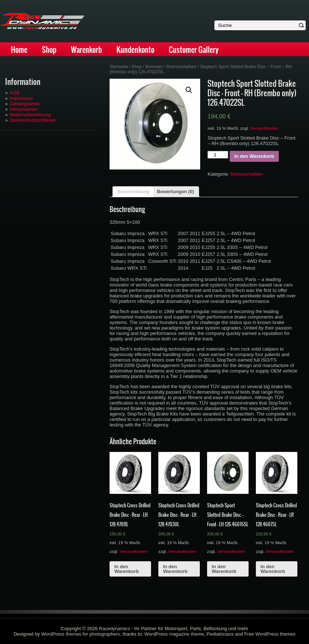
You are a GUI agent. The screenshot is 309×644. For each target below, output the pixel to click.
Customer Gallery (194, 50)
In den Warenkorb (254, 156)
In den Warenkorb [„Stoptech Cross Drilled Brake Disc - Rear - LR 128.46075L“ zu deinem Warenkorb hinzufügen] (273, 569)
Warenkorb (86, 50)
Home (19, 50)
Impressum (21, 98)
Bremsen (154, 67)
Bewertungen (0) (175, 192)
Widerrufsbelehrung (30, 115)
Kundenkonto (135, 50)
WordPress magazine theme (174, 634)
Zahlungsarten (25, 104)
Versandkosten (264, 128)
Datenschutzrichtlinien (33, 120)
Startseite (119, 67)
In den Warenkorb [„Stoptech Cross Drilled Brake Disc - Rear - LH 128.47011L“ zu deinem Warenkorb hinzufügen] (126, 569)
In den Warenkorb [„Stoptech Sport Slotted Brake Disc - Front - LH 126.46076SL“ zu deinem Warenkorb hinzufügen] (224, 569)
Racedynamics (114, 629)
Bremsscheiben (181, 67)
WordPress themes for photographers (81, 634)
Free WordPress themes (270, 634)
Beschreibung (133, 192)
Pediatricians (220, 634)
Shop (49, 50)
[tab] (133, 192)
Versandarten (23, 109)
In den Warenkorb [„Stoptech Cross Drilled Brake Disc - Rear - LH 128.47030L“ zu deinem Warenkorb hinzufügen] (175, 569)
